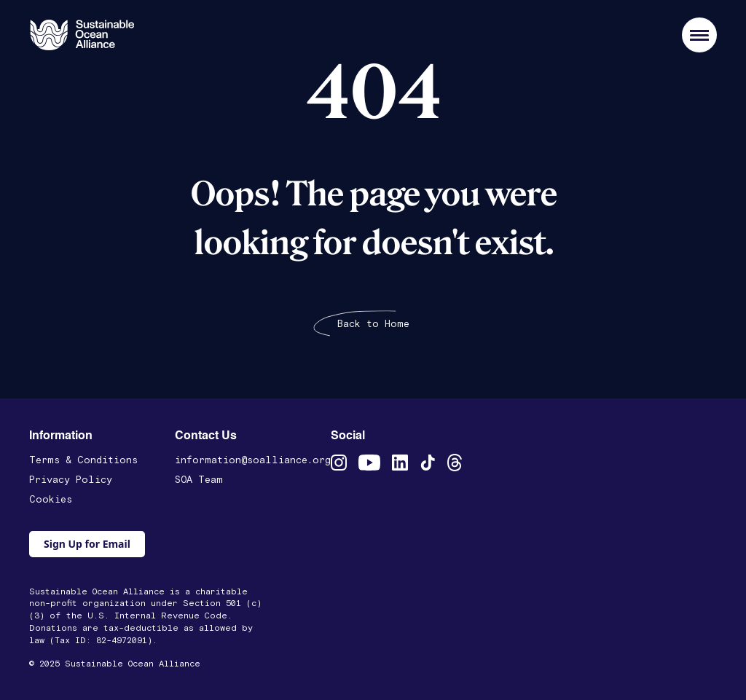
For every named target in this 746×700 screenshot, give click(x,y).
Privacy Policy (71, 480)
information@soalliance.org (253, 460)
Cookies (51, 500)
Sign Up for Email (87, 544)
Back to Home (373, 324)
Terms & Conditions (83, 460)
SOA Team (199, 480)
